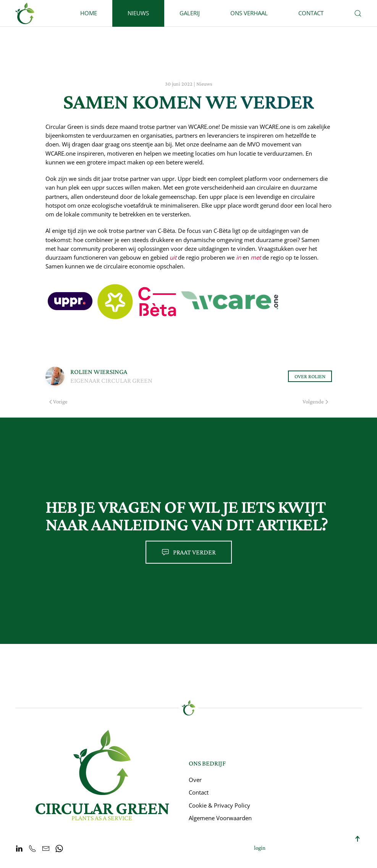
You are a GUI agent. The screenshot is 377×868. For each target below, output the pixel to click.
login (260, 848)
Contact (311, 13)
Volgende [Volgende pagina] (315, 401)
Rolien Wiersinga (99, 372)
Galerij (190, 13)
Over (195, 780)
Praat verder (189, 552)
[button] (358, 13)
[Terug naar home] (25, 13)
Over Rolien (310, 376)
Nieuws (138, 13)
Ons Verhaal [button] (249, 13)
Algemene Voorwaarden (220, 818)
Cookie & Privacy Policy (219, 805)
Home (89, 13)
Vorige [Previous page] (59, 401)
